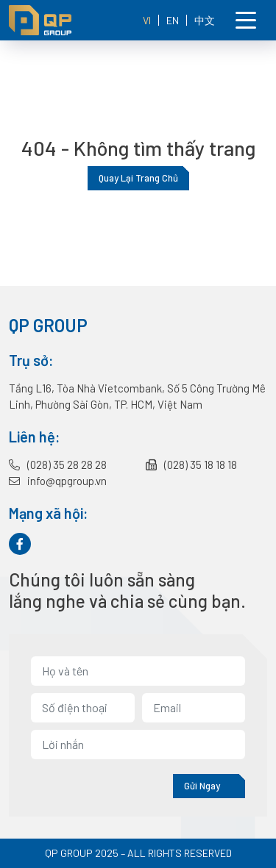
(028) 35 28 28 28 (58, 465)
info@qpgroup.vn (58, 481)
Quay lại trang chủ (138, 178)
